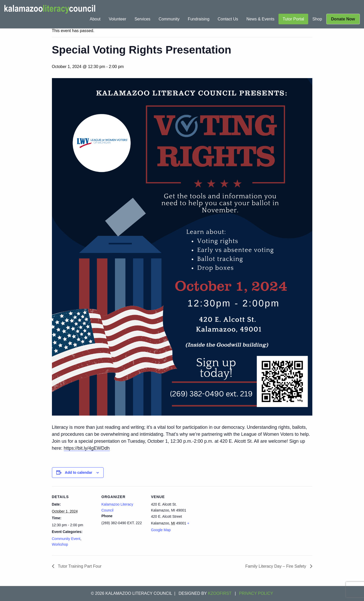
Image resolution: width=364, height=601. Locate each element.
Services (142, 19)
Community (169, 19)
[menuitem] (95, 19)
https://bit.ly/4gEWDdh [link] (87, 448)
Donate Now (343, 19)
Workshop (60, 544)
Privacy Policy (256, 593)
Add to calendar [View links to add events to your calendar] (79, 472)
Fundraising (199, 19)
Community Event (66, 539)
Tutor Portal (293, 19)
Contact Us (228, 19)
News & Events (260, 19)
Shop (317, 19)
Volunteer (118, 19)
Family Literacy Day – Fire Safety (276, 566)
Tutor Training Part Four (79, 566)
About (95, 19)
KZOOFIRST (220, 593)
